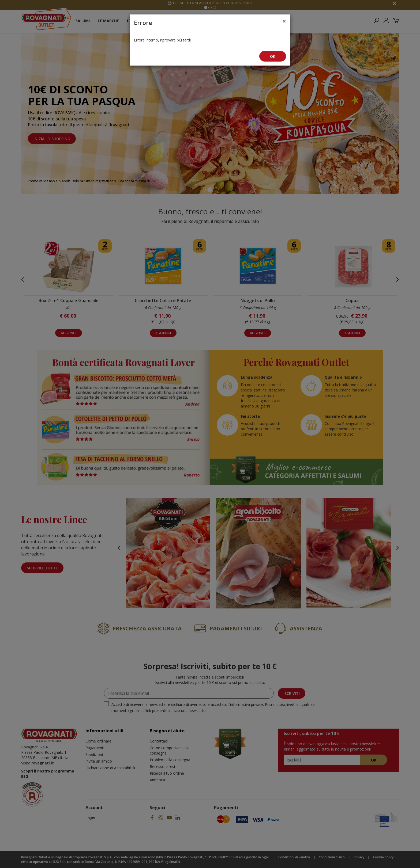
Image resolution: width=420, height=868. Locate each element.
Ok (273, 56)
